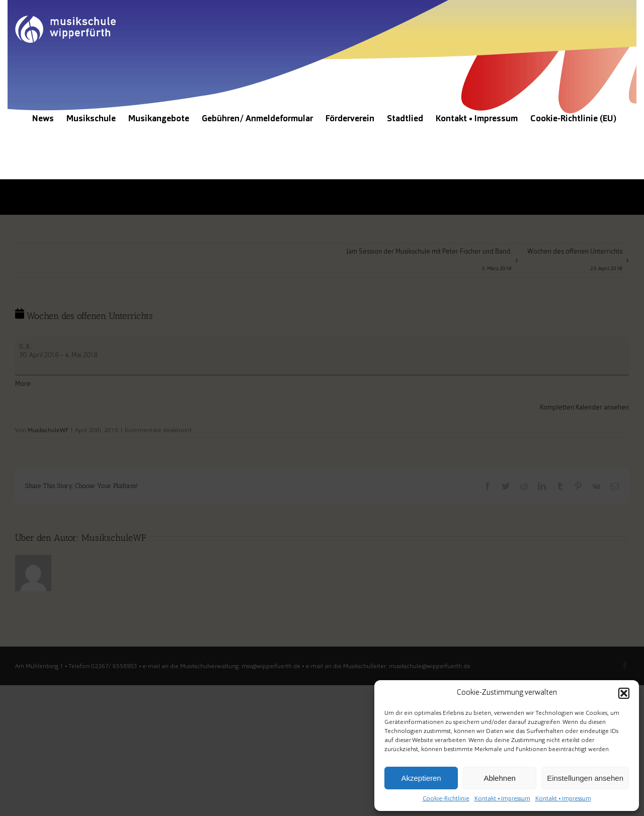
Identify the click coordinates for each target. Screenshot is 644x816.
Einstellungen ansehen (585, 778)
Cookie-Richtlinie (446, 799)
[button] (624, 693)
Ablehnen (499, 778)
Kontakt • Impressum (502, 799)
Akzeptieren (421, 778)
